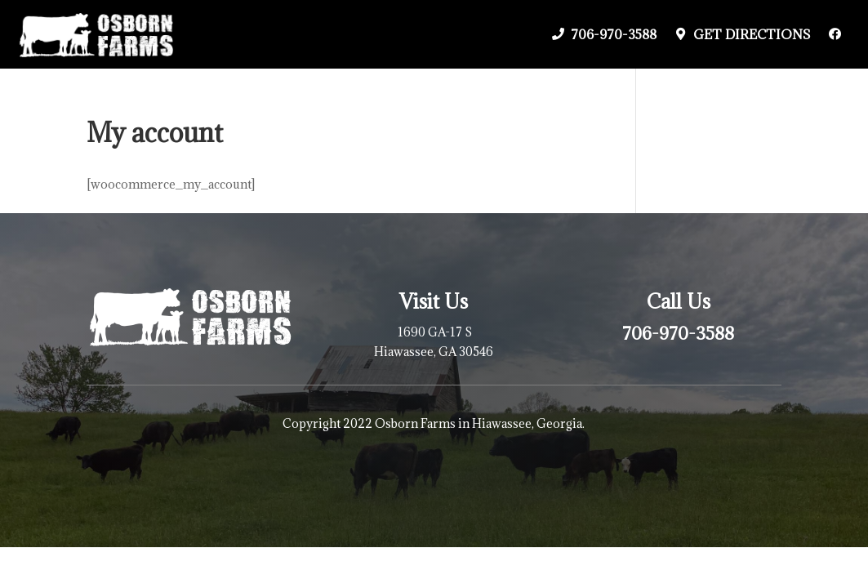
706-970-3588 (614, 34)
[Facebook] (835, 34)
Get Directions (752, 34)
